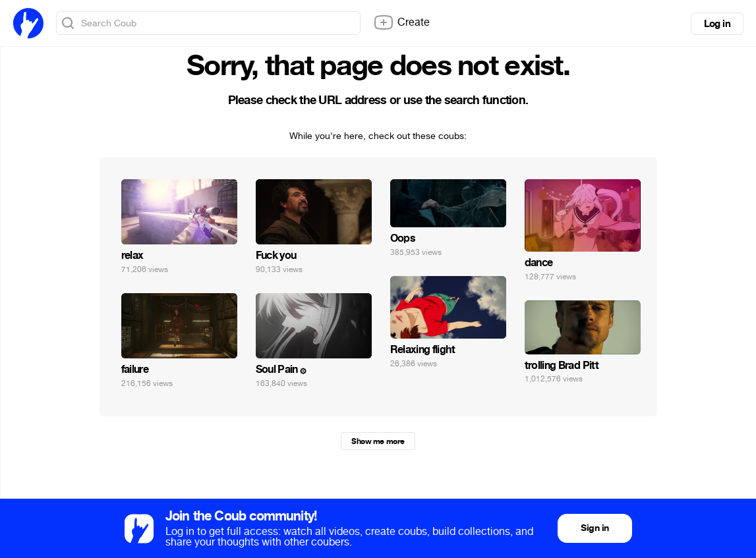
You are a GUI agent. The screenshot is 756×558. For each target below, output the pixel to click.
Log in (717, 24)
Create (401, 22)
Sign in (595, 528)
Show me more (378, 441)
